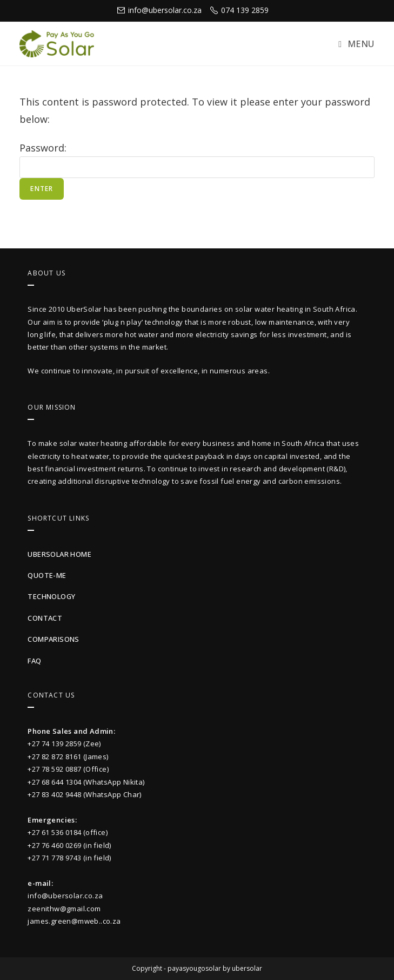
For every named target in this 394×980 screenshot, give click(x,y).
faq (34, 661)
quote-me (47, 575)
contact (45, 618)
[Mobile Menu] (356, 44)
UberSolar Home (59, 554)
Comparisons (53, 639)
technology (51, 596)
